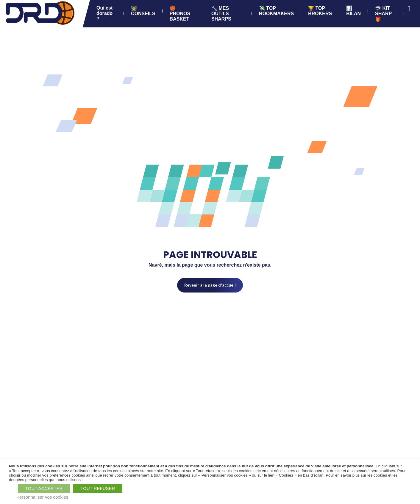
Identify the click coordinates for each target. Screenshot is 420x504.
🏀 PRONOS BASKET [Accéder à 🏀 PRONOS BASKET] (180, 14)
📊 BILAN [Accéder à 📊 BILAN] (353, 11)
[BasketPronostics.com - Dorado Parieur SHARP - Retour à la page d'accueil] (40, 14)
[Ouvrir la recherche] (409, 9)
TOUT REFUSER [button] (98, 488)
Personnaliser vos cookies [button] (42, 497)
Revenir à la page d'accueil (210, 285)
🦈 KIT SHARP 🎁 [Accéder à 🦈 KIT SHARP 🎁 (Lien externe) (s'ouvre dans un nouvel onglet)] (383, 14)
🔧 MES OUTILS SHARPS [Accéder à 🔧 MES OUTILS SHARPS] (221, 14)
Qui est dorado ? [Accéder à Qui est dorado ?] (104, 13)
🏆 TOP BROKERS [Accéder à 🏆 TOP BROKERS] (320, 11)
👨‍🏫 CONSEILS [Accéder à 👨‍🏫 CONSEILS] (143, 11)
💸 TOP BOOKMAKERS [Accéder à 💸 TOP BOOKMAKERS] (276, 11)
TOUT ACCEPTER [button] (44, 488)
